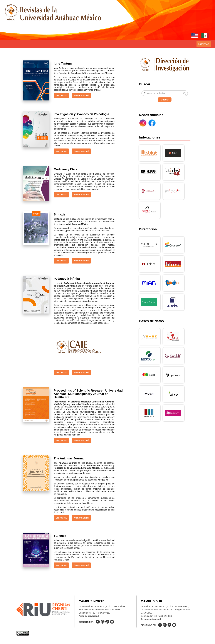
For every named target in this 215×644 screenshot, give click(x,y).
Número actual (81, 95)
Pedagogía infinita (67, 279)
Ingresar (204, 44)
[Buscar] (165, 93)
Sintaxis (60, 214)
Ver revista (61, 95)
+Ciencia (60, 536)
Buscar (165, 100)
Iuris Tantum (63, 63)
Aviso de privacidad (89, 616)
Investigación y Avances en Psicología (81, 114)
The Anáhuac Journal (69, 458)
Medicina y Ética (66, 169)
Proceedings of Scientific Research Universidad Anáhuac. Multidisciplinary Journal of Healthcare (88, 394)
